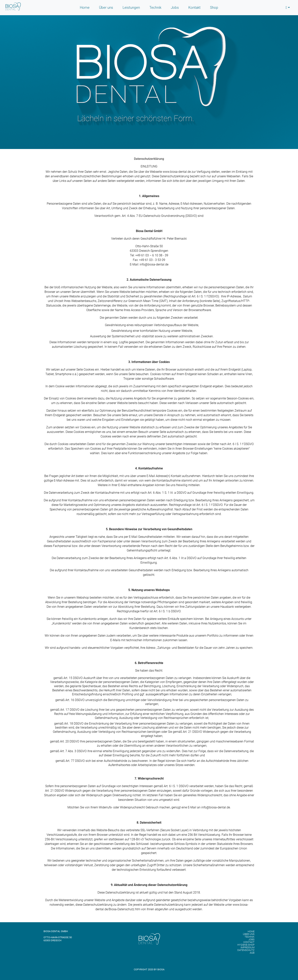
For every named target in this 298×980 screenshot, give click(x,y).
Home (85, 8)
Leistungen (131, 8)
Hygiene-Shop (246, 945)
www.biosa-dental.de (177, 172)
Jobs (175, 8)
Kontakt (194, 8)
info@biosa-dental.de (154, 264)
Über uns (106, 8)
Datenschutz (246, 950)
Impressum (248, 948)
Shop (214, 8)
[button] (288, 8)
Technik (155, 8)
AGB (252, 953)
